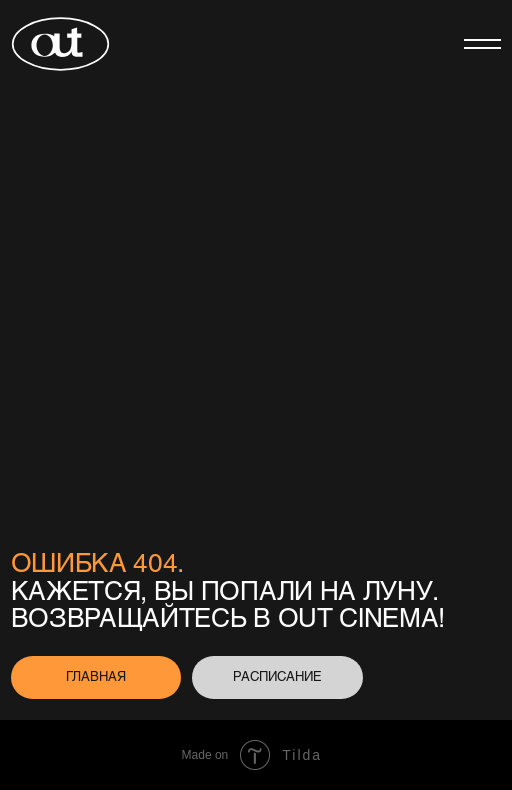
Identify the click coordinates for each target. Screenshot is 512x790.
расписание (277, 676)
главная (96, 676)
